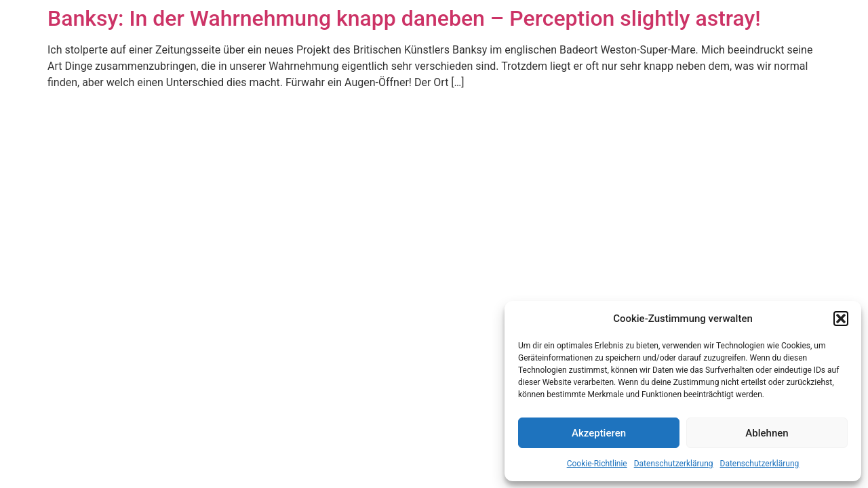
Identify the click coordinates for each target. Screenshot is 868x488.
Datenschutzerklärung (674, 464)
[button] (841, 319)
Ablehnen (767, 433)
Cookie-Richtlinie (597, 464)
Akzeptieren (599, 433)
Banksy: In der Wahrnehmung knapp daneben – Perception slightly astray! (404, 18)
